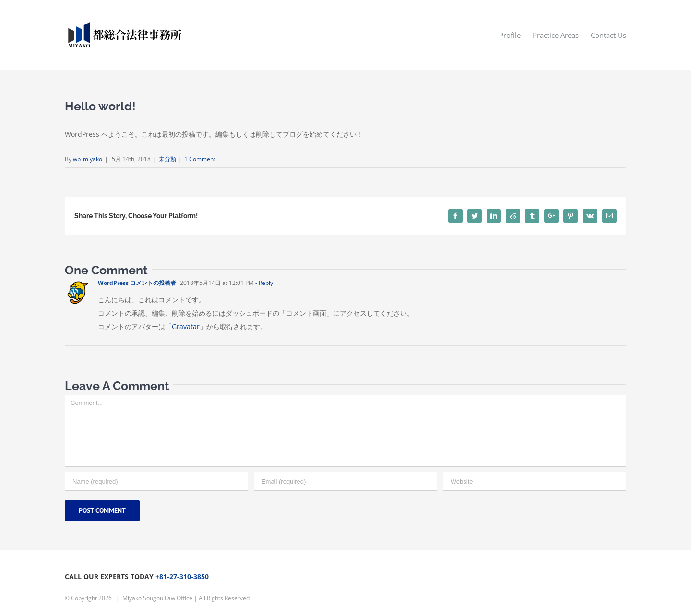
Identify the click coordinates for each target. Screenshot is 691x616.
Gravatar (186, 326)
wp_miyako (88, 159)
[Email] (345, 481)
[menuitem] (516, 35)
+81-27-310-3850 (182, 576)
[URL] (535, 481)
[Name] (156, 481)
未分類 (167, 159)
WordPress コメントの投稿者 (137, 283)
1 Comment (200, 159)
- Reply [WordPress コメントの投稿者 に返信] (264, 283)
